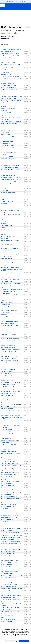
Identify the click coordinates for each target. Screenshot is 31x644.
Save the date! (4, 204)
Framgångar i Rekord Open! (7, 119)
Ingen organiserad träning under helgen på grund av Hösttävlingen (11, 256)
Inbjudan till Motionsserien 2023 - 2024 (10, 423)
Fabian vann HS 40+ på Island (8, 62)
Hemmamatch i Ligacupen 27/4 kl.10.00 (10, 332)
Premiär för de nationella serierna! (9, 273)
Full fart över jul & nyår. (6, 184)
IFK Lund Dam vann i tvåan (7, 483)
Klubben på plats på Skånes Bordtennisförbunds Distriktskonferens (10, 294)
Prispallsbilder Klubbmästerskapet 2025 (10, 115)
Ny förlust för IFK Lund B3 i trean (8, 502)
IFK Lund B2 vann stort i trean (7, 494)
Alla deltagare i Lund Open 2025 (8, 85)
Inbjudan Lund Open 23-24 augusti (9, 90)
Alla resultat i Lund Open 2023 (8, 461)
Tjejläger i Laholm (5, 522)
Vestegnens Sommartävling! (7, 130)
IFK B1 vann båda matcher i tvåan (9, 413)
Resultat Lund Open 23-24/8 (7, 83)
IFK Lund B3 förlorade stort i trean (9, 504)
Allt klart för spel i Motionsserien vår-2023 (10, 542)
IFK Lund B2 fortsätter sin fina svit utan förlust (11, 575)
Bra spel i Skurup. (5, 128)
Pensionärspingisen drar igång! (8, 236)
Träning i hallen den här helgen (8, 436)
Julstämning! (3, 188)
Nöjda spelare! (4, 239)
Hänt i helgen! (4, 234)
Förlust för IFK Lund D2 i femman (8, 477)
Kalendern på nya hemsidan (7, 591)
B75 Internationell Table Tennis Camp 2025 (11, 177)
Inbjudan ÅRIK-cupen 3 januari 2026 (9, 70)
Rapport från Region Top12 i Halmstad (10, 593)
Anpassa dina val (6, 638)
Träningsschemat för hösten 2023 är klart (10, 425)
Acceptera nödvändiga (12, 641)
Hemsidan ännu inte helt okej (8, 175)
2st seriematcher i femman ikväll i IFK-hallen (11, 528)
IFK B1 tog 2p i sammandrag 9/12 (8, 389)
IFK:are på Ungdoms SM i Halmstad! (9, 108)
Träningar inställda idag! (6, 429)
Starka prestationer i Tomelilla (8, 139)
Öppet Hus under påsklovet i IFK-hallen (10, 457)
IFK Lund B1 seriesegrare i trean (8, 488)
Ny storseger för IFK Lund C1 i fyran (9, 479)
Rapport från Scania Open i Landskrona (10, 398)
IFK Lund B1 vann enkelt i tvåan (8, 406)
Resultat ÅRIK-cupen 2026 (7, 68)
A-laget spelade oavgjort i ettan (8, 511)
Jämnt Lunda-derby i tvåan (7, 371)
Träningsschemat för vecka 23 (8, 434)
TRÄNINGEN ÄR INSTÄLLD (6, 438)
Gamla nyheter (4, 624)
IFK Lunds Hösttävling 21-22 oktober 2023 (10, 415)
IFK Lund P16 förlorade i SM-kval (8, 619)
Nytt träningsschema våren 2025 (8, 182)
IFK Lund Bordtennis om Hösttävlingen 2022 (11, 595)
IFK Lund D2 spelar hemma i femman (9, 580)
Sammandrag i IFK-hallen (7, 530)
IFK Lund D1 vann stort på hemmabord (10, 582)
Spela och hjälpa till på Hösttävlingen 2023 (11, 411)
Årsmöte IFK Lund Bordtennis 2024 (9, 352)
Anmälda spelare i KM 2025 (7, 141)
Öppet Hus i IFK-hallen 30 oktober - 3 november (12, 402)
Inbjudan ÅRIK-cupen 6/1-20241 (8, 387)
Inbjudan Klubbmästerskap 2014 (8, 334)
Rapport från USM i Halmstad (8, 319)
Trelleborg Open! (5, 265)
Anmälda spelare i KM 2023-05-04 (8, 445)
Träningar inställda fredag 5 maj (8, 447)
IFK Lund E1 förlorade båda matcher (9, 562)
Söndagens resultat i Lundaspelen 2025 (10, 165)
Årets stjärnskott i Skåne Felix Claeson (10, 612)
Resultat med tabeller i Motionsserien (10, 515)
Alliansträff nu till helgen (6, 251)
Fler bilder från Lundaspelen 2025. (9, 152)
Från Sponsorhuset (5, 47)
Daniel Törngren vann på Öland (8, 98)
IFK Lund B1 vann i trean (6, 565)
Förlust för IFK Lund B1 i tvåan (8, 396)
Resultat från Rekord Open (7, 380)
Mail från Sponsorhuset (6, 225)
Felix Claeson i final (5, 367)
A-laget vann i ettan (5, 509)
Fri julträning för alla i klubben (8, 385)
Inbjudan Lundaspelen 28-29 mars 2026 (10, 56)
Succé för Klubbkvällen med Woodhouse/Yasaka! (12, 79)
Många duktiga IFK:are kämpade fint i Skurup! (11, 289)
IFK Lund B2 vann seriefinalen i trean (9, 571)
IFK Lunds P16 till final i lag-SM (8, 369)
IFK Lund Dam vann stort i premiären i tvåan (11, 602)
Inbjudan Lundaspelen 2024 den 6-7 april (10, 350)
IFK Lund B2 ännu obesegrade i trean (9, 496)
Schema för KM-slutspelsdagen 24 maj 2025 (11, 121)
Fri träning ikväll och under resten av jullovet (11, 589)
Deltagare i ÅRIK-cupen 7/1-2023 (8, 586)
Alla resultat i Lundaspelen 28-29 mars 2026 (11, 49)
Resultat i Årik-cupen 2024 (7, 376)
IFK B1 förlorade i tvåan (11, 27)
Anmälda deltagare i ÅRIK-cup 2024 (9, 378)
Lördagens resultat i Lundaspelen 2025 (10, 167)
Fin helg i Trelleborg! (5, 135)
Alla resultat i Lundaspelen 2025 (8, 163)
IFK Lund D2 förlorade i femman (8, 551)
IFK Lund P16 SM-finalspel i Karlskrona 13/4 (11, 339)
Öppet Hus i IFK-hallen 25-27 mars (9, 347)
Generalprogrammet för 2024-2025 (9, 310)
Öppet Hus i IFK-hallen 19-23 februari (9, 361)
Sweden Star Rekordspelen (7, 258)
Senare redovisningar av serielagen (9, 513)
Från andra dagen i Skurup (7, 609)
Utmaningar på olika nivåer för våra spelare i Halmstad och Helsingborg (11, 284)
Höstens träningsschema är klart (8, 87)
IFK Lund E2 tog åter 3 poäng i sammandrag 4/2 (12, 492)
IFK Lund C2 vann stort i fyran (7, 519)
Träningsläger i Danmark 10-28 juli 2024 (10, 326)
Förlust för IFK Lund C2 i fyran (7, 567)
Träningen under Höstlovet (7, 400)
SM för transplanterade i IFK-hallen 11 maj (11, 330)
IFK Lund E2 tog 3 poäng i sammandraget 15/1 (11, 549)
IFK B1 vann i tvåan (5, 365)
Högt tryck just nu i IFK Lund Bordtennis (10, 287)
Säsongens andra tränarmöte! (8, 193)
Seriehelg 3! (3, 212)
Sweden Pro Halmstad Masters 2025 (9, 94)
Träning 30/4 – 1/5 (5, 449)
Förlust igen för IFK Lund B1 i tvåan (9, 393)
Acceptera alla (24, 641)
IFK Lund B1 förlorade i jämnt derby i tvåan (11, 404)
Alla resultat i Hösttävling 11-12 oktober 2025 (11, 77)
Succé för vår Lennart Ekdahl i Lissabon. (10, 267)
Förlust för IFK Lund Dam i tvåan (8, 485)
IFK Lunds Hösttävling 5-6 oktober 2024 (10, 279)
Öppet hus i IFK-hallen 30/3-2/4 (8, 51)
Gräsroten (3, 223)
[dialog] (15, 635)
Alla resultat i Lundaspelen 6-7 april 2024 (10, 341)
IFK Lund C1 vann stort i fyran (7, 554)
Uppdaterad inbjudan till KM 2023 (8, 451)
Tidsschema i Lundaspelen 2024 (8, 345)
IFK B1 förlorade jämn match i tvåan (9, 356)
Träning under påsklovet (6, 459)
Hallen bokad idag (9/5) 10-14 (7, 323)
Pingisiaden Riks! (5, 219)
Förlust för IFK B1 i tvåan (6, 363)
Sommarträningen (5, 427)
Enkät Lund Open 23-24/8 (7, 92)
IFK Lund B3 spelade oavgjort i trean (9, 560)
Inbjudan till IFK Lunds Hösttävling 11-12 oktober (12, 81)
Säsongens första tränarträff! (8, 275)
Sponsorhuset (4, 106)
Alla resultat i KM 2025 (6, 113)
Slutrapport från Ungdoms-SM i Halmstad (10, 317)
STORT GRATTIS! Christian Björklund (9, 124)
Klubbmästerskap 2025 (6, 143)
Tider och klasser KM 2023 (7, 443)
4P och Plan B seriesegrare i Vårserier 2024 (11, 321)
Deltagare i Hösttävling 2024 (7, 263)
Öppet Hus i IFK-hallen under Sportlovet (10, 472)
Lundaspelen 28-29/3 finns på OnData (10, 54)
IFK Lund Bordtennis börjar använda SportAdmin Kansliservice (9, 614)
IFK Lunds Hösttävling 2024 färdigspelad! (10, 248)
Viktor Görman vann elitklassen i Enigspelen (11, 96)
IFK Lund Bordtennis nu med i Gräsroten (10, 297)
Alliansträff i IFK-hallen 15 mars (8, 58)
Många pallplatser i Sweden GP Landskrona (11, 146)
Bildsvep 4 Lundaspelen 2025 (8, 137)
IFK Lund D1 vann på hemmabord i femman (11, 526)
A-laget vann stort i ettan (6, 573)
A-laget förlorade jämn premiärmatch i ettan (11, 600)
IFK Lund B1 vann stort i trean (7, 506)
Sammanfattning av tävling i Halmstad (10, 607)
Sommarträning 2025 (6, 111)
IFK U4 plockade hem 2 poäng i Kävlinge (10, 230)
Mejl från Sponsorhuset (6, 60)
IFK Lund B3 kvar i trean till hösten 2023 (10, 490)
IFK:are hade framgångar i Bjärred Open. (10, 117)
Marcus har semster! (6, 305)
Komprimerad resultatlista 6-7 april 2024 (10, 343)
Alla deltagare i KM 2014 (6, 328)
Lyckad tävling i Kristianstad (7, 159)
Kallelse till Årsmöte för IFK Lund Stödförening (11, 463)
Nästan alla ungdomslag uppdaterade (10, 539)
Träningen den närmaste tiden (8, 190)
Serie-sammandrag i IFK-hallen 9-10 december (12, 391)
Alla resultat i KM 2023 (6, 432)
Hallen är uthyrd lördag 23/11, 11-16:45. (10, 210)
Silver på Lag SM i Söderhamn (8, 156)
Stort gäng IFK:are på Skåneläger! (9, 221)
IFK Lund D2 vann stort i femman (8, 524)
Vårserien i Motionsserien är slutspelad (10, 440)
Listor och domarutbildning (7, 409)
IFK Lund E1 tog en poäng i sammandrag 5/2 (11, 481)
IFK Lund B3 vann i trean (6, 558)
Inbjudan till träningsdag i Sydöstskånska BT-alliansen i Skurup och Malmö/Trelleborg (11, 537)
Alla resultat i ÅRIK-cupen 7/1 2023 (9, 584)
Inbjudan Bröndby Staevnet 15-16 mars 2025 (11, 180)
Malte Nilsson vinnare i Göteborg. (9, 104)
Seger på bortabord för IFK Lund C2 (9, 475)
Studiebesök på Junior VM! (7, 201)
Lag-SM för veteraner (6, 74)
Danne (2, 617)
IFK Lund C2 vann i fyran (6, 556)
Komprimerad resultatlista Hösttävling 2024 (11, 253)
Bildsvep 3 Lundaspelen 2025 (8, 148)
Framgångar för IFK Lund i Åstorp (8, 358)
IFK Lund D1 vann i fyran (6, 622)
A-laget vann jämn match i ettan (8, 597)
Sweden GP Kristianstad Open (8, 277)
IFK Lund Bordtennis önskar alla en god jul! (11, 382)
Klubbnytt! (3, 197)
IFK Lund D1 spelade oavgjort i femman (10, 547)
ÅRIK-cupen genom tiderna (7, 302)
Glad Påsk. (3, 150)
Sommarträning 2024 (6, 315)
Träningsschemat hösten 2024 (8, 291)
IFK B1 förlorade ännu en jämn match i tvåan (11, 354)
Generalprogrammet (6, 421)
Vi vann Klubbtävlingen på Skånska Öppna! (11, 215)
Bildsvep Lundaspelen (6, 161)
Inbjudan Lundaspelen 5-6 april (8, 173)
